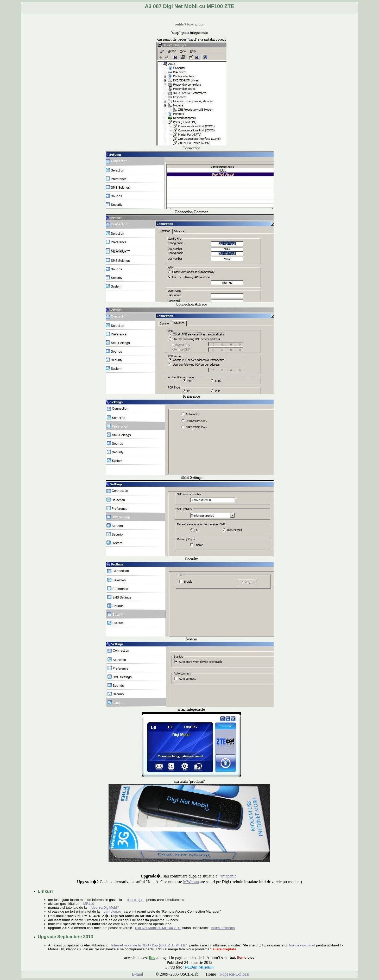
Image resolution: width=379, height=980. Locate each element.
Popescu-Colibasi (235, 974)
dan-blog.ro (135, 900)
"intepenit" (228, 876)
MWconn (191, 882)
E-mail (138, 974)
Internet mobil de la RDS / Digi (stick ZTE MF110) (149, 945)
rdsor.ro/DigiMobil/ (105, 908)
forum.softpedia (223, 928)
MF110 (89, 904)
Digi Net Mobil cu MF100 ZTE (158, 928)
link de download (302, 945)
